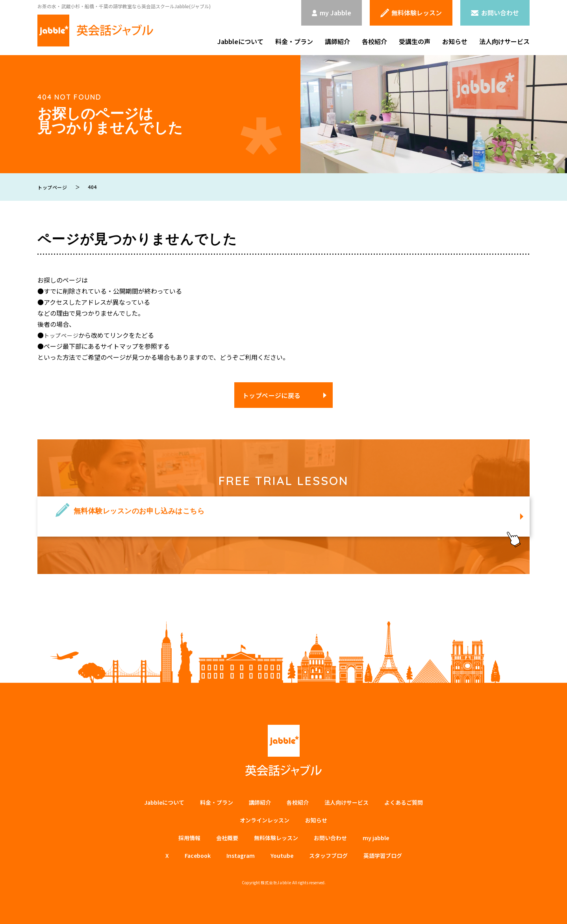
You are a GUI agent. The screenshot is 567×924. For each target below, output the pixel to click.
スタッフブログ (328, 855)
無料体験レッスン (276, 838)
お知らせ (455, 41)
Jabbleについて (240, 41)
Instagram (241, 855)
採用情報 (189, 838)
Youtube (282, 855)
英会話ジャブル (283, 751)
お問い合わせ (330, 838)
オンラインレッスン (265, 820)
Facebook (198, 855)
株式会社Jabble (276, 882)
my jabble (376, 838)
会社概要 (227, 838)
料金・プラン (294, 41)
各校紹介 (374, 41)
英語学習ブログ (383, 855)
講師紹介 (337, 41)
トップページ (63, 335)
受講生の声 (415, 41)
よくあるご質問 (404, 802)
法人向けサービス (504, 41)
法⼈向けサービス (346, 802)
